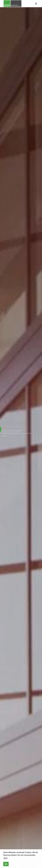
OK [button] (6, 864)
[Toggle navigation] (36, 4)
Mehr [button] (6, 858)
